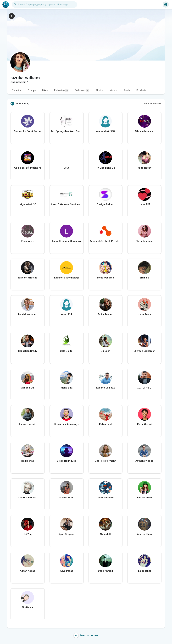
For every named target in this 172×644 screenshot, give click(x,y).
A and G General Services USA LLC (67, 204)
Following (61, 90)
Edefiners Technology (67, 278)
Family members (153, 104)
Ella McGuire (144, 498)
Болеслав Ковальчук (67, 424)
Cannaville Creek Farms (28, 131)
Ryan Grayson (67, 534)
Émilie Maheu (105, 314)
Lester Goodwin (105, 498)
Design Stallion (105, 204)
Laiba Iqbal (144, 571)
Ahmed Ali (105, 534)
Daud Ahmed (105, 571)
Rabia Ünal (105, 424)
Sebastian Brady (28, 351)
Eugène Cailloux (105, 388)
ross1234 (67, 314)
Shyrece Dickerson (144, 351)
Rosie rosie (28, 241)
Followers (82, 90)
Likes (45, 90)
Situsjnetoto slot (144, 131)
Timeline (17, 90)
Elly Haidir (28, 607)
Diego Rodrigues (67, 461)
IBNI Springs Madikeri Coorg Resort (67, 131)
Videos (114, 90)
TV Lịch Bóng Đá (105, 168)
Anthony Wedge (144, 461)
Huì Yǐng (28, 534)
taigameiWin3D (28, 204)
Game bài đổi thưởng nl (28, 168)
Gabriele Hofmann (105, 461)
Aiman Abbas (28, 571)
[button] (44, 5)
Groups (32, 90)
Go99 (67, 168)
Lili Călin (105, 351)
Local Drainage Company (67, 241)
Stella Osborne (105, 278)
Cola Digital (67, 351)
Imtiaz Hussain (28, 424)
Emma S (144, 278)
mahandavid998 (105, 131)
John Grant (144, 314)
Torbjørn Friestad (28, 278)
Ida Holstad (28, 461)
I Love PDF (144, 204)
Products (141, 90)
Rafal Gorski (144, 424)
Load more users (86, 635)
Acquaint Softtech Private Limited (106, 241)
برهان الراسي (144, 388)
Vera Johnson (144, 241)
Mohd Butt (67, 388)
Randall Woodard (28, 314)
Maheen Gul (28, 388)
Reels (127, 90)
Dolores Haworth (28, 498)
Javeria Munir (67, 498)
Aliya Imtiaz (67, 571)
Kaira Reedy (144, 168)
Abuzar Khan (144, 534)
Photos (100, 90)
